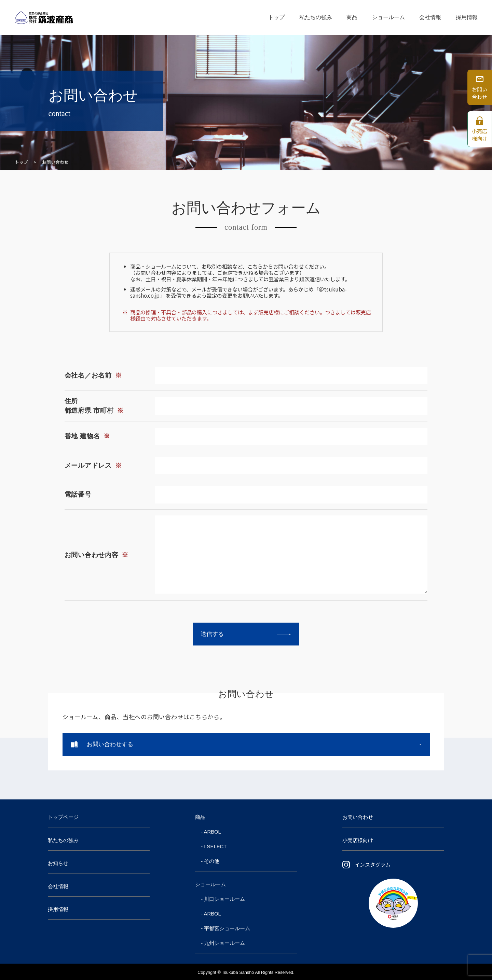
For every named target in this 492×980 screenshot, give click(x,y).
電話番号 (78, 494)
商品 (352, 17)
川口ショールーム (224, 899)
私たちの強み (316, 17)
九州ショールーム (224, 943)
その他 (212, 861)
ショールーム (388, 17)
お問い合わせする (110, 744)
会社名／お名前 (93, 375)
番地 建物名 (87, 436)
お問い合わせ (358, 817)
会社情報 (430, 17)
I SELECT (215, 847)
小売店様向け (358, 840)
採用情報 (467, 17)
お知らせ (58, 863)
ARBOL (213, 832)
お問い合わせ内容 (97, 555)
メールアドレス (93, 465)
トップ (276, 17)
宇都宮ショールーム (227, 928)
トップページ (63, 817)
